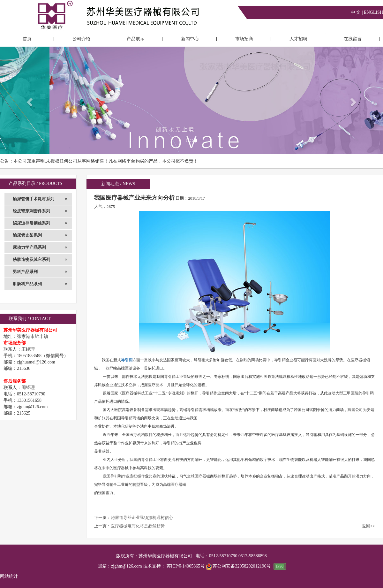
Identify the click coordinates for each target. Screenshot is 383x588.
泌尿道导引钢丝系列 (40, 223)
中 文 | (357, 12)
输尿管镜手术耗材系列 (40, 199)
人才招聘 (298, 39)
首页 (27, 39)
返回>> (368, 526)
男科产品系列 (40, 272)
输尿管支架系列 (40, 235)
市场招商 (244, 39)
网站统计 (9, 576)
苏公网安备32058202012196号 (239, 566)
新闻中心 (190, 39)
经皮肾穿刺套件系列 (40, 211)
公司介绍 (81, 39)
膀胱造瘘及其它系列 (40, 260)
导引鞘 (127, 360)
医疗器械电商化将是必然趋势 (138, 526)
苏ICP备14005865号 (186, 566)
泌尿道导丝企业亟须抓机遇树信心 (142, 518)
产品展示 (136, 39)
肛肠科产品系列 (40, 284)
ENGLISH (373, 12)
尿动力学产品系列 (40, 248)
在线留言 (353, 39)
